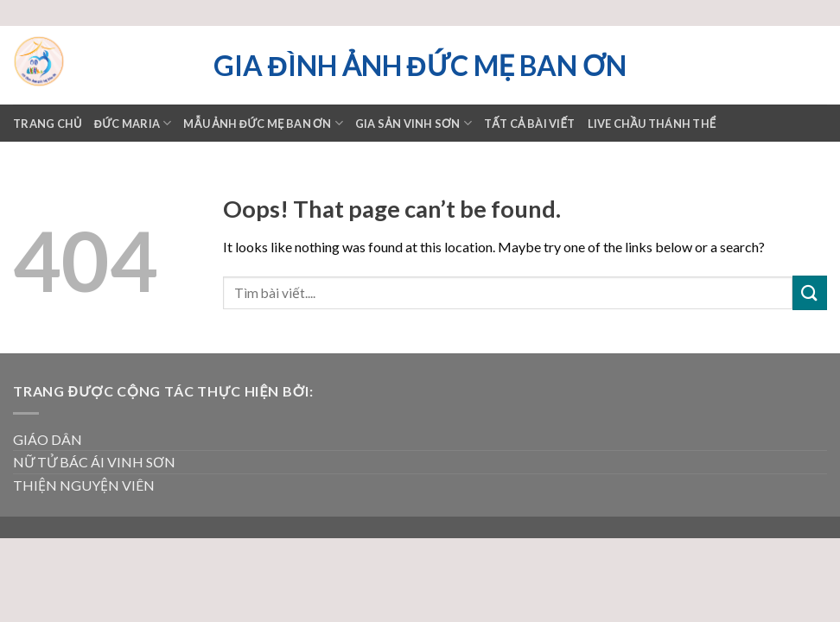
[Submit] (810, 292)
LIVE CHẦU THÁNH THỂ (652, 124)
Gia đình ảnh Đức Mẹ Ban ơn (420, 66)
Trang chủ (48, 124)
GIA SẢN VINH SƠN (414, 123)
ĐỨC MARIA (133, 123)
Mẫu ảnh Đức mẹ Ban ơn (263, 123)
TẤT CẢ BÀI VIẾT (530, 124)
